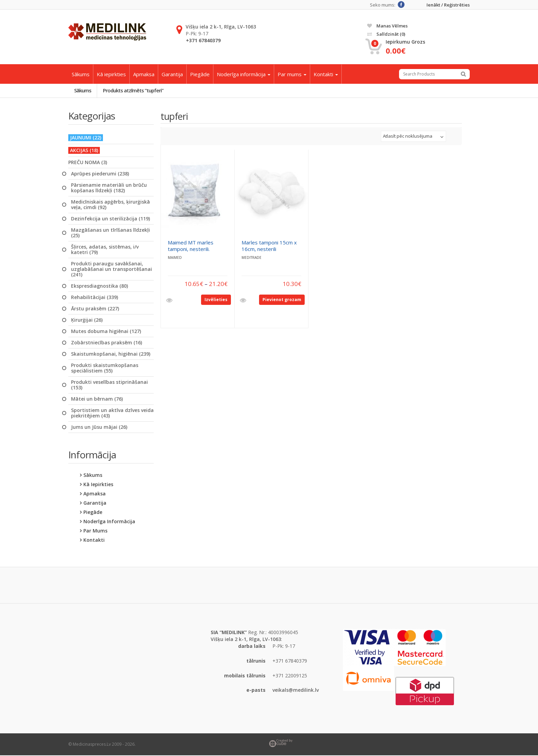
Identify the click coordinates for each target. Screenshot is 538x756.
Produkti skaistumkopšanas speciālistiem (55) (105, 368)
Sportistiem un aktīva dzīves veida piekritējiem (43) (112, 413)
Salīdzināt (386, 34)
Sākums (81, 74)
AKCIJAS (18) (84, 151)
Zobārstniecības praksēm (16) (107, 343)
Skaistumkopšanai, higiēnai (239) (111, 354)
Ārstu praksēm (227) (95, 309)
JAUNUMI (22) (86, 138)
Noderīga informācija (244, 74)
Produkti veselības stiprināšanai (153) (109, 385)
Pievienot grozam (282, 300)
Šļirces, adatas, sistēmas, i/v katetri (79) (105, 250)
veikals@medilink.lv (296, 691)
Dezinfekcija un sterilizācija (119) (110, 219)
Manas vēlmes (387, 26)
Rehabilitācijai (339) (95, 298)
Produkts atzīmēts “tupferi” (134, 91)
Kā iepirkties (111, 74)
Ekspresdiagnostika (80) (100, 286)
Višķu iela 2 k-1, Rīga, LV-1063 (221, 27)
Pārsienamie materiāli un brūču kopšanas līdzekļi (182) (109, 188)
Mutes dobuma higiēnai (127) (106, 332)
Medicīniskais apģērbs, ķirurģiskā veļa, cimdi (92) (110, 205)
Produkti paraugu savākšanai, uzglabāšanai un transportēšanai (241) (112, 270)
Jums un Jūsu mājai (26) (99, 427)
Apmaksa (144, 74)
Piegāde (200, 74)
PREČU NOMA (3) (88, 163)
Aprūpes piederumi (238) (100, 174)
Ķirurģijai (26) (87, 320)
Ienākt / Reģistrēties (448, 5)
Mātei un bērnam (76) (97, 399)
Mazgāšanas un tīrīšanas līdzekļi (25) (110, 233)
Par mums (292, 74)
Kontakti (326, 74)
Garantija (172, 74)
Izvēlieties (216, 300)
